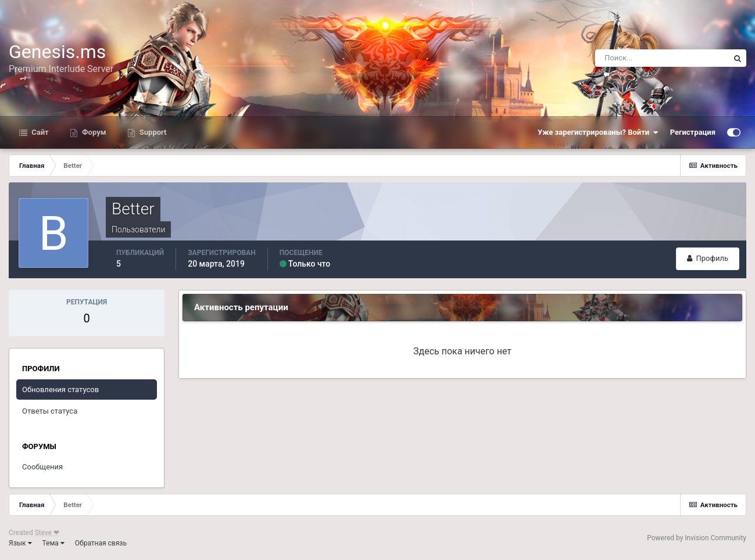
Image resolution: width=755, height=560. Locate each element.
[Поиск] (662, 58)
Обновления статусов (60, 390)
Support (152, 132)
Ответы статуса (50, 411)
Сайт (39, 132)
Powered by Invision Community (697, 538)
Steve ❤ (47, 533)
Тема (53, 543)
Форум (93, 132)
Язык (20, 543)
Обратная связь (101, 543)
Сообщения (42, 467)
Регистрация (693, 132)
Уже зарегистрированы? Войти (598, 132)
